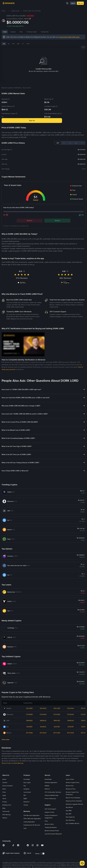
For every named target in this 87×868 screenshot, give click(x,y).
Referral (47, 818)
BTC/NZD (29, 762)
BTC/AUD (43, 762)
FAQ (29, 32)
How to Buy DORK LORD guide (70, 37)
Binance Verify (49, 853)
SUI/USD (57, 756)
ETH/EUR (70, 744)
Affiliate (47, 815)
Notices (5, 847)
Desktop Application (51, 812)
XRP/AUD (43, 750)
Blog (4, 837)
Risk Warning (6, 844)
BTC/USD (57, 762)
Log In (73, 3)
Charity (26, 834)
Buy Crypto (27, 812)
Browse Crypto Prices (73, 812)
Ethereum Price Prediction (74, 830)
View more (5, 769)
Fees (46, 850)
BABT (25, 828)
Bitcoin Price (70, 815)
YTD (28, 44)
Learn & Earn (70, 808)
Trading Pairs (52, 32)
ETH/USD (57, 744)
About (4, 808)
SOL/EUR (70, 738)
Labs (25, 857)
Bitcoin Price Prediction (73, 827)
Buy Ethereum (70, 849)
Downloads (48, 808)
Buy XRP (69, 843)
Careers (5, 812)
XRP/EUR (71, 750)
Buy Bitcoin (69, 837)
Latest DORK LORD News (13, 255)
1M (13, 44)
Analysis (13, 32)
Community (6, 841)
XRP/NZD (29, 750)
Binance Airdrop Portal (52, 860)
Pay (25, 815)
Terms (4, 828)
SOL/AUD (43, 738)
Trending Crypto (39, 32)
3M (18, 44)
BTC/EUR (71, 762)
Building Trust (7, 834)
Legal (4, 824)
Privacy (5, 831)
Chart (5, 32)
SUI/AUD (43, 756)
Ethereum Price (71, 818)
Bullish (57, 218)
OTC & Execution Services (53, 821)
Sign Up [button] (32, 118)
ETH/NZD (29, 744)
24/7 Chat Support (50, 838)
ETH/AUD (43, 744)
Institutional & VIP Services (32, 854)
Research (27, 831)
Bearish (30, 218)
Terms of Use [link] (6, 792)
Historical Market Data (52, 824)
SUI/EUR (71, 756)
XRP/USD (57, 750)
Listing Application (29, 851)
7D (9, 44)
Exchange (27, 808)
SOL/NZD (29, 738)
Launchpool (27, 821)
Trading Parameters (51, 857)
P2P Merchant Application (32, 845)
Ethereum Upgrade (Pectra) (74, 833)
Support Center (49, 841)
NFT (25, 824)
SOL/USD (57, 738)
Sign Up (80, 3)
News (21, 32)
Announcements (8, 815)
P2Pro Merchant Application (32, 848)
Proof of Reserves (50, 828)
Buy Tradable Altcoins (73, 853)
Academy (26, 818)
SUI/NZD (29, 756)
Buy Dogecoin (70, 846)
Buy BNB (69, 840)
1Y (23, 44)
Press (4, 821)
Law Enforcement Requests (53, 863)
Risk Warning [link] (19, 792)
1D (4, 44)
